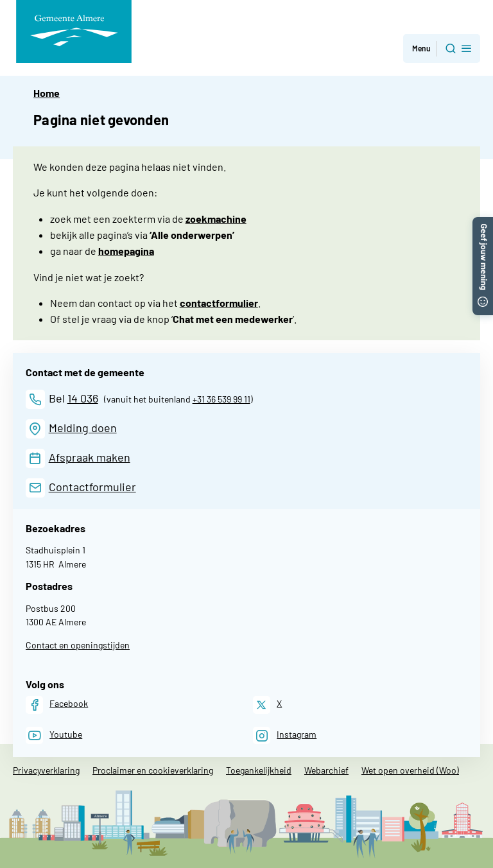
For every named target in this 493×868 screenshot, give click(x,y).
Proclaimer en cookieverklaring (153, 770)
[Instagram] (285, 735)
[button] (483, 223)
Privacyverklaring (46, 770)
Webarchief (326, 770)
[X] (267, 705)
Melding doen (83, 428)
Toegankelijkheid (259, 770)
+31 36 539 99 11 (221, 399)
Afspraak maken (90, 457)
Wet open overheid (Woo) (410, 770)
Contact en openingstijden (78, 645)
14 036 (83, 398)
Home (47, 93)
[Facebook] (57, 705)
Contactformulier (92, 487)
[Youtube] (54, 735)
